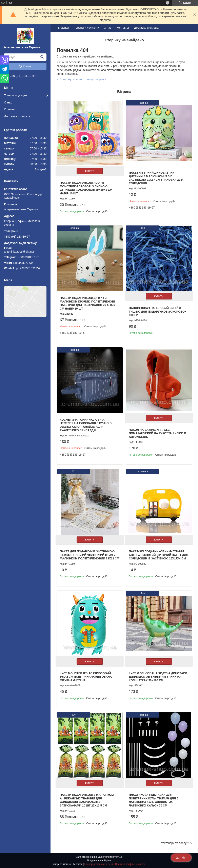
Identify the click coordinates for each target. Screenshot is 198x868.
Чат (181, 858)
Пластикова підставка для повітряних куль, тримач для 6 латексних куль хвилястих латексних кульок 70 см (154, 800)
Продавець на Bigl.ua (99, 861)
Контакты (123, 28)
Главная (64, 28)
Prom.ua (118, 857)
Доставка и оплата (17, 116)
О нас (8, 102)
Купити (90, 171)
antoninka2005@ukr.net (19, 252)
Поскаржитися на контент (99, 864)
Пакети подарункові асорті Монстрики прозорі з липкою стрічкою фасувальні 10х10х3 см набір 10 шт (86, 188)
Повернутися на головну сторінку (83, 79)
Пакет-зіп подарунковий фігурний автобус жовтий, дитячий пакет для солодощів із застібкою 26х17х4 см (159, 555)
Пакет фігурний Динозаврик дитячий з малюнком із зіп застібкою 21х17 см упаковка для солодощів (156, 178)
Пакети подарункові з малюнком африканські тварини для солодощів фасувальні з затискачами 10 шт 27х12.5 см (87, 800)
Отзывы (10, 109)
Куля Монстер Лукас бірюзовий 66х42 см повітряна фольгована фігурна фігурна (86, 677)
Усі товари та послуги (175, 843)
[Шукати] (42, 57)
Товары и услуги (15, 95)
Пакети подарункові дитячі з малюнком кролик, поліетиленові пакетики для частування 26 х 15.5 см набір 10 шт (87, 303)
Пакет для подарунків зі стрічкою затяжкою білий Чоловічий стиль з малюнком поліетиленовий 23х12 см (90, 555)
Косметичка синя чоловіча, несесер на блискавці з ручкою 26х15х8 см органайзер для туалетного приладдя (86, 425)
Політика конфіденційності (130, 864)
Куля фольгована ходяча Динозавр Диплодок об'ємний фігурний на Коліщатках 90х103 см (158, 677)
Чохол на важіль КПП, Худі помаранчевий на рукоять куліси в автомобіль (157, 433)
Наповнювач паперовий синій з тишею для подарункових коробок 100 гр (158, 311)
